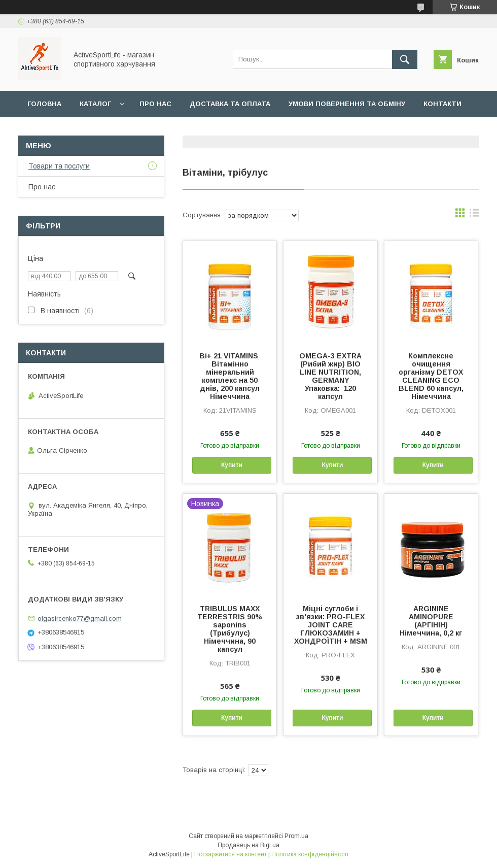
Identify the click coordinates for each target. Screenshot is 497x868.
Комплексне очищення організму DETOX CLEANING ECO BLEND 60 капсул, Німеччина (431, 376)
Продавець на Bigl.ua (248, 845)
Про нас (155, 104)
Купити (232, 465)
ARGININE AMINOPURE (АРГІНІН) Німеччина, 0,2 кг (431, 621)
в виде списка (474, 215)
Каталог (95, 104)
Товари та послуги (59, 166)
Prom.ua (296, 836)
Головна (44, 104)
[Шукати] (405, 59)
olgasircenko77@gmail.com (80, 618)
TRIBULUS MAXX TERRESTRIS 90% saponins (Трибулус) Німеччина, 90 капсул (230, 629)
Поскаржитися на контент (230, 854)
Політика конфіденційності (310, 854)
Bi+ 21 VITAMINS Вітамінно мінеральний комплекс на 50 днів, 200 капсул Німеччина (230, 376)
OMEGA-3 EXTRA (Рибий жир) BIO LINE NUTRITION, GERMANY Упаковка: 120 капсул (330, 376)
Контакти (442, 104)
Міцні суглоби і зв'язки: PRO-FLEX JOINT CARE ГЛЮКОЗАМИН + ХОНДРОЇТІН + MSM (331, 625)
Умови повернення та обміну (347, 104)
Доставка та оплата (230, 104)
